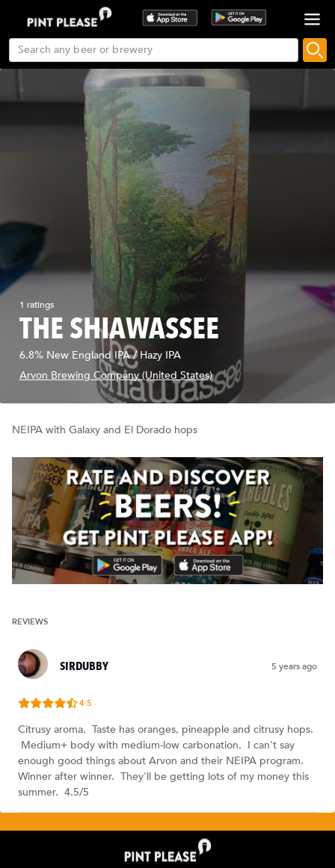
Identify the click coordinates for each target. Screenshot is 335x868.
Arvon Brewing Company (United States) (116, 375)
